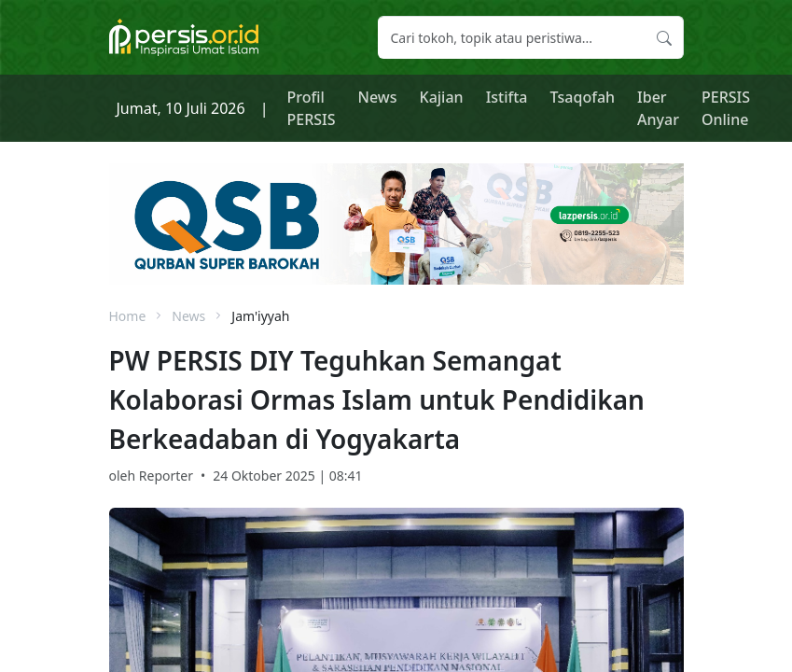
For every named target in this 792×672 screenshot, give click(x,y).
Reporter (166, 476)
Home (128, 316)
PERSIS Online (726, 108)
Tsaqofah (583, 97)
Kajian (442, 97)
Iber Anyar (658, 108)
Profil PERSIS (312, 108)
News (378, 97)
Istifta (507, 97)
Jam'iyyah (260, 316)
